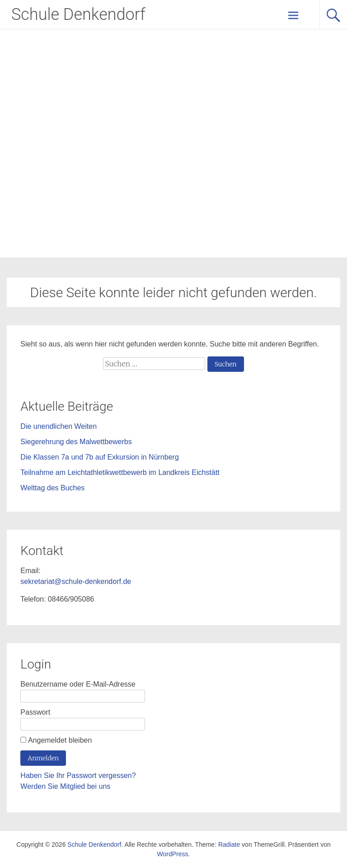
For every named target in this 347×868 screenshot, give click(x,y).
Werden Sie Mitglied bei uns (65, 786)
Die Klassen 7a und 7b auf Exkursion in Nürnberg (99, 457)
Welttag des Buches (52, 488)
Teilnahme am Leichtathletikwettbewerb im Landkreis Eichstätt (120, 472)
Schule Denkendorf (78, 14)
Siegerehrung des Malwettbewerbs (76, 442)
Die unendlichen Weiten (59, 426)
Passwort (35, 712)
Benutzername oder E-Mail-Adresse (78, 684)
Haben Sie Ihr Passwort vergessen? (78, 776)
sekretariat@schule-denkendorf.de (76, 581)
